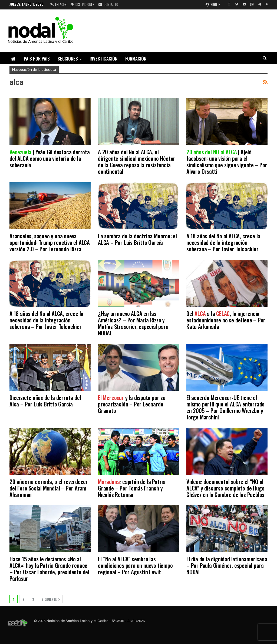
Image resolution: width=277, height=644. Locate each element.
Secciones (68, 59)
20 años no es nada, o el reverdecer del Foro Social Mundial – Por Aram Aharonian (49, 488)
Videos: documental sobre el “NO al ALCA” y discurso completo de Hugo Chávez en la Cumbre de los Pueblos (225, 488)
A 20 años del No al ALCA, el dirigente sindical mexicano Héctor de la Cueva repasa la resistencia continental (137, 161)
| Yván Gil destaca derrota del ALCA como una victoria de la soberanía (50, 158)
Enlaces (58, 4)
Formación (136, 59)
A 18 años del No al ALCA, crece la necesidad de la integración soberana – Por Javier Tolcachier (223, 242)
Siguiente (51, 599)
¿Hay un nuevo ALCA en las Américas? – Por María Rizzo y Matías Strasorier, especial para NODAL (133, 323)
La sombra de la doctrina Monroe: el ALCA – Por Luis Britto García (137, 239)
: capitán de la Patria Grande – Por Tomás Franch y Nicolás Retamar (132, 488)
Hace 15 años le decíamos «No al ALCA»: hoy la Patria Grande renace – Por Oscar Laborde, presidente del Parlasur (49, 568)
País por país (37, 59)
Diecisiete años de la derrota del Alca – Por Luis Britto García (45, 401)
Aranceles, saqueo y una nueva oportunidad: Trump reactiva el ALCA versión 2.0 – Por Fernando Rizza (50, 242)
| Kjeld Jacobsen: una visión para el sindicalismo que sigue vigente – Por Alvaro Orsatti (227, 161)
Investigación (103, 59)
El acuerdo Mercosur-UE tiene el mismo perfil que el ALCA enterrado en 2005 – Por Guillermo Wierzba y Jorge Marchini (225, 407)
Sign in (213, 4)
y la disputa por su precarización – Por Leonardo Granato (132, 404)
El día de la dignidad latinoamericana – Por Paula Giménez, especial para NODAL (227, 565)
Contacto (108, 4)
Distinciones (83, 4)
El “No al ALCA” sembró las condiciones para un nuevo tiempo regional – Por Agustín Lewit (135, 565)
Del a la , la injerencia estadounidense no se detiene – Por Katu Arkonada (226, 320)
